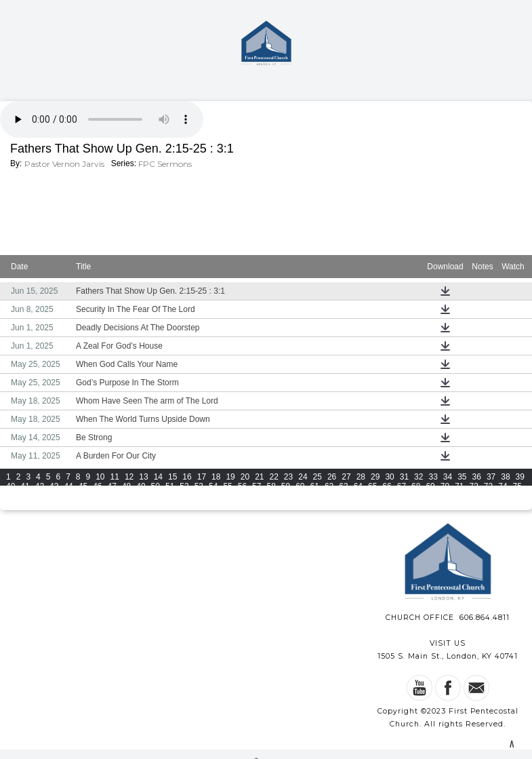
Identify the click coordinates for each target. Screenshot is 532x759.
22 (274, 477)
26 (332, 477)
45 (83, 486)
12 (129, 477)
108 (512, 496)
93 (257, 496)
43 (54, 486)
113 (89, 505)
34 (448, 477)
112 (70, 505)
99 (343, 496)
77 (25, 496)
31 (404, 477)
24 (303, 477)
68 (416, 486)
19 (230, 477)
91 (227, 496)
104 (436, 496)
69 (430, 486)
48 (126, 486)
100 (361, 496)
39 (520, 477)
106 (474, 496)
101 (380, 496)
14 (158, 477)
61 (315, 486)
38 (505, 477)
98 (329, 496)
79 (54, 496)
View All (314, 507)
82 (97, 496)
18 (216, 477)
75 (517, 486)
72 (474, 486)
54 (213, 486)
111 (51, 505)
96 (300, 496)
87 (170, 496)
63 (343, 486)
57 (257, 486)
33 (433, 477)
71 (459, 486)
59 (286, 486)
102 (398, 496)
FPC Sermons (165, 164)
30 (389, 477)
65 (372, 486)
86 (156, 496)
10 (100, 477)
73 (488, 486)
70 (445, 486)
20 (245, 477)
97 (315, 496)
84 (126, 496)
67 (402, 486)
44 (68, 486)
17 (202, 477)
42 (40, 486)
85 (141, 496)
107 (493, 496)
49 (141, 486)
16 (187, 477)
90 (213, 496)
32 (418, 477)
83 (112, 496)
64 (358, 486)
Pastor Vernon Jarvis (64, 164)
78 (40, 496)
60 (300, 486)
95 (286, 496)
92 (242, 496)
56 (242, 486)
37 (491, 477)
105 (455, 496)
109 (13, 505)
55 (227, 486)
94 (271, 496)
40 (11, 486)
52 (184, 486)
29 (375, 477)
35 (462, 477)
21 (259, 477)
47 (112, 486)
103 (417, 496)
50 (156, 486)
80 (68, 496)
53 (199, 486)
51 (170, 486)
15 (172, 477)
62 (329, 486)
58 (271, 486)
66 (387, 486)
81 (83, 496)
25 (318, 477)
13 (143, 477)
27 (346, 477)
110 (32, 505)
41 (25, 486)
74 (503, 486)
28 (361, 477)
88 (184, 496)
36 (477, 477)
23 (288, 477)
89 (199, 496)
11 (115, 477)
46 (97, 486)
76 (11, 496)
